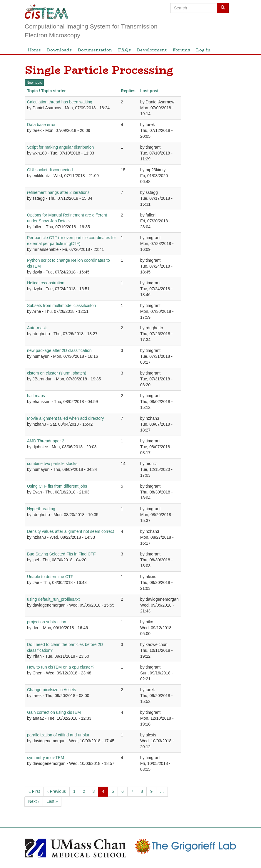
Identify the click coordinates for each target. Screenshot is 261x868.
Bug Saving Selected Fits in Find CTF (61, 554)
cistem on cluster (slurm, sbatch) (57, 373)
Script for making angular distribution (60, 147)
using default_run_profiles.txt (53, 599)
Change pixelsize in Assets (52, 690)
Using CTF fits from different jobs (57, 486)
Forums (181, 50)
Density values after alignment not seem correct (71, 531)
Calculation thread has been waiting (60, 102)
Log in (203, 50)
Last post (149, 91)
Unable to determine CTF (50, 577)
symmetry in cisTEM (46, 758)
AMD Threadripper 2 (46, 441)
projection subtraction (47, 622)
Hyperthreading (41, 509)
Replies (128, 91)
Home (34, 50)
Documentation (95, 50)
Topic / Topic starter (46, 91)
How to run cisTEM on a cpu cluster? (61, 667)
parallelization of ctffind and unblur (58, 735)
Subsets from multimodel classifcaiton (61, 305)
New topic (34, 83)
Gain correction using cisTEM (54, 712)
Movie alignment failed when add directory (65, 418)
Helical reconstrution (46, 283)
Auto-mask (37, 328)
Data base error (41, 125)
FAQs (124, 50)
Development (152, 50)
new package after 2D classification (59, 350)
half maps (36, 396)
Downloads (59, 50)
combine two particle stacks (52, 464)
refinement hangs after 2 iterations (58, 192)
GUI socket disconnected (50, 170)
